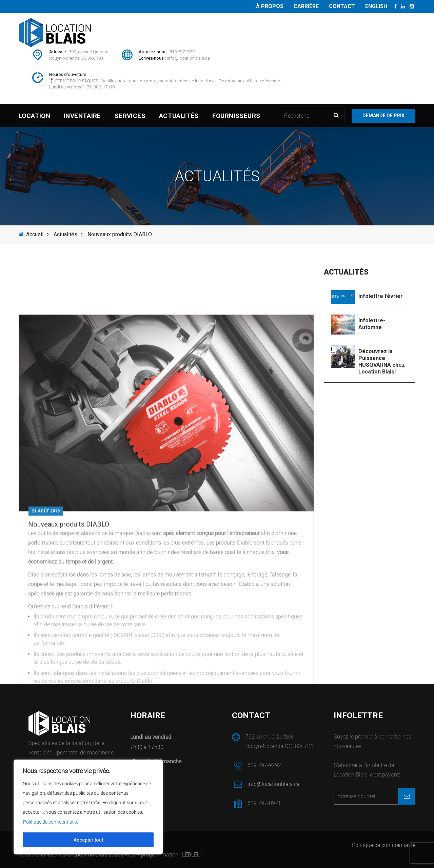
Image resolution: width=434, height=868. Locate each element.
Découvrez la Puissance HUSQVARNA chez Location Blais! (382, 361)
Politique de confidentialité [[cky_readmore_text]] (51, 822)
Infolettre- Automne (372, 324)
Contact (342, 6)
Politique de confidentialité (384, 845)
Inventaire (82, 116)
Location (34, 116)
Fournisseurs (236, 116)
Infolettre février (381, 296)
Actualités (179, 116)
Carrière (306, 6)
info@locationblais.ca (188, 58)
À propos (270, 6)
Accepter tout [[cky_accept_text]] (88, 840)
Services (130, 116)
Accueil (31, 234)
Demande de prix (383, 116)
